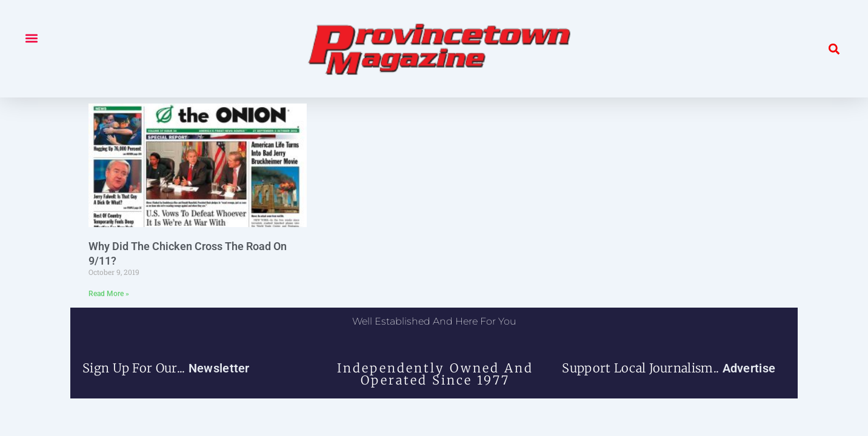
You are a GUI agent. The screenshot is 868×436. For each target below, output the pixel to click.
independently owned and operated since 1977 (435, 374)
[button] (31, 38)
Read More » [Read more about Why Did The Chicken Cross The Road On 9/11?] (109, 294)
